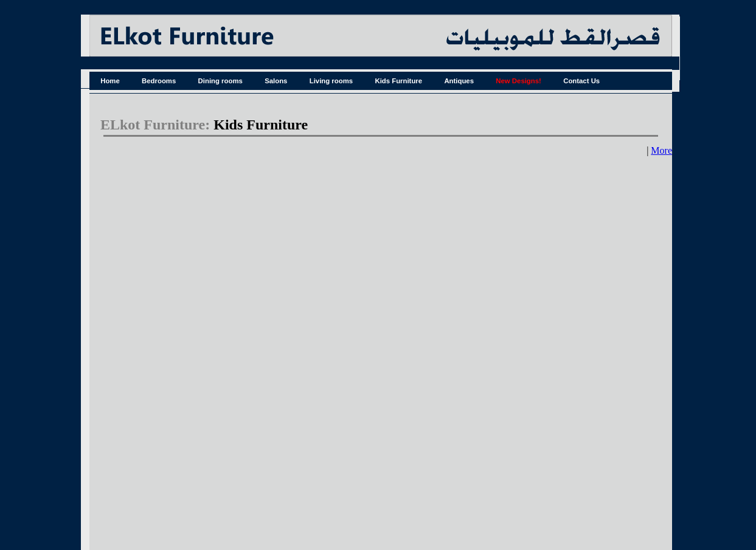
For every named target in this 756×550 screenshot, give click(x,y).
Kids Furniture (398, 81)
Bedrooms (159, 81)
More (661, 150)
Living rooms (331, 81)
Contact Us (581, 81)
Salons (276, 81)
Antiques (459, 81)
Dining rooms (220, 81)
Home (110, 81)
